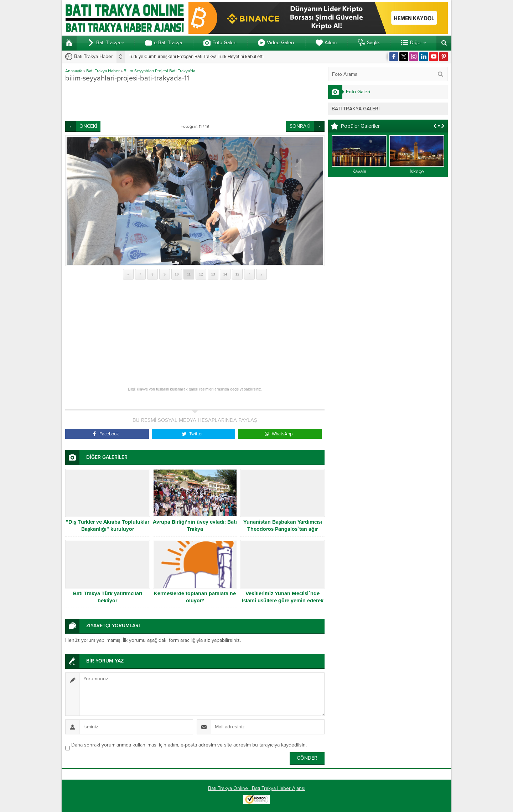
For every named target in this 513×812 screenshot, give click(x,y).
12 (201, 274)
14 (225, 274)
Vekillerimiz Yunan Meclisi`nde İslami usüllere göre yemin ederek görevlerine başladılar (283, 601)
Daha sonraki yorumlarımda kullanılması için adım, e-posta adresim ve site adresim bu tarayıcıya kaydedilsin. (189, 745)
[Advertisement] (195, 101)
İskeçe (417, 171)
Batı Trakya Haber (103, 71)
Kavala (359, 171)
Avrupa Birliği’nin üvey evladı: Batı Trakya (195, 525)
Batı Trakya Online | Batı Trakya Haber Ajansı (257, 788)
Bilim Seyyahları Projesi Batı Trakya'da (159, 71)
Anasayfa (74, 71)
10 (177, 274)
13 (213, 274)
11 (189, 274)
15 (237, 274)
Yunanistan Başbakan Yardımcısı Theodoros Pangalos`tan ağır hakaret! (283, 529)
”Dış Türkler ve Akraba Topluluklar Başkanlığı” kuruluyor (108, 525)
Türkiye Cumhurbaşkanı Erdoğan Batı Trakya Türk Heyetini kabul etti (196, 57)
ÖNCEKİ (88, 126)
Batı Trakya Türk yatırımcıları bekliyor (108, 597)
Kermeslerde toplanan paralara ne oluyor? (195, 597)
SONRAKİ (300, 126)
